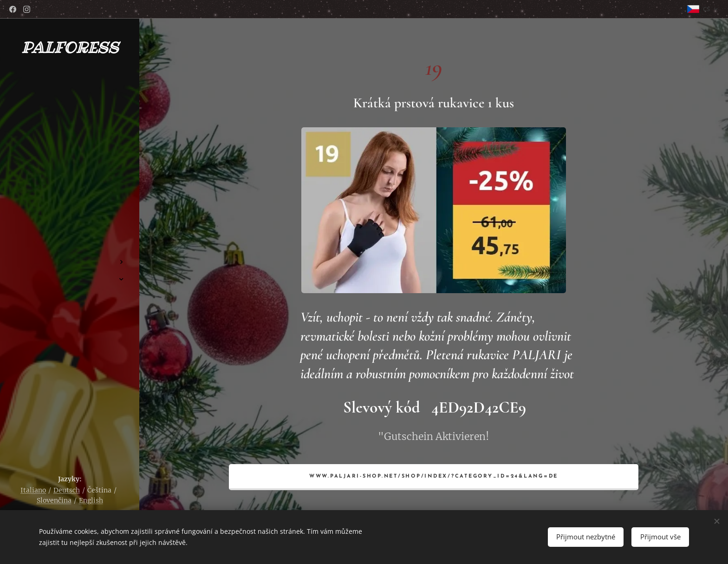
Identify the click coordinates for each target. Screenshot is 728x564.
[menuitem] (70, 234)
